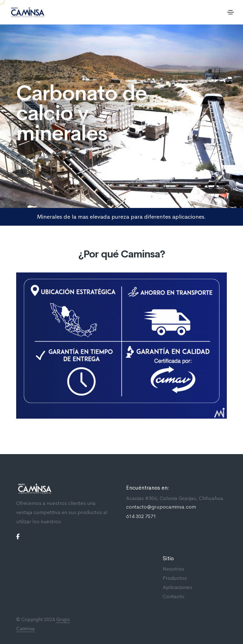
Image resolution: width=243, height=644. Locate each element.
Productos (175, 578)
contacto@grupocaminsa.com (161, 507)
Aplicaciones (177, 587)
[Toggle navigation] (230, 12)
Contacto (174, 596)
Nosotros (174, 569)
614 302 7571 (141, 516)
